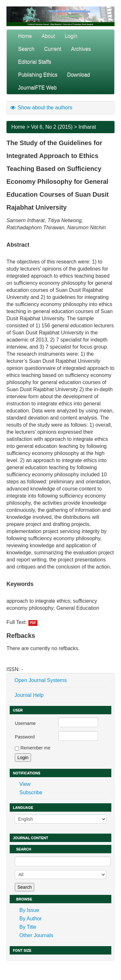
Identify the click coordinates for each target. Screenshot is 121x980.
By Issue (29, 910)
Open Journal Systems (41, 680)
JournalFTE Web (37, 88)
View (25, 784)
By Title (28, 927)
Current (53, 49)
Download (79, 75)
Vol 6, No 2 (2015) (52, 127)
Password (25, 737)
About (48, 36)
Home (25, 36)
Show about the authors (41, 108)
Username (25, 723)
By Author (30, 919)
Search (26, 49)
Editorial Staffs (35, 62)
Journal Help (29, 695)
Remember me (35, 748)
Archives (81, 49)
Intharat (87, 127)
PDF (33, 623)
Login (71, 36)
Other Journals (36, 935)
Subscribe (31, 792)
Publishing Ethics (38, 75)
